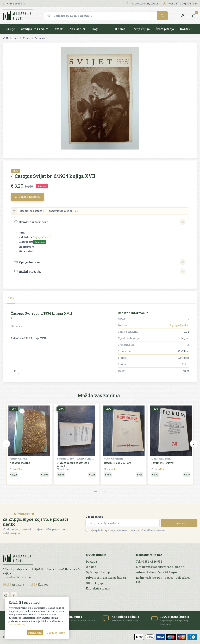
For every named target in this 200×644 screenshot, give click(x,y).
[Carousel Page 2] (100, 491)
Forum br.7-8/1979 (162, 463)
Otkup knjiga (141, 29)
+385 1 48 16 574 (14, 4)
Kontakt (186, 29)
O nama (120, 29)
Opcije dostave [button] (27, 262)
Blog (94, 29)
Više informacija (17, 624)
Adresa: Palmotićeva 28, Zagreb (157, 572)
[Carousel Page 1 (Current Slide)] (96, 491)
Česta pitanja (165, 29)
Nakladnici (77, 29)
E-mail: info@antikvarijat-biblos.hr (160, 567)
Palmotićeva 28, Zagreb (142, 4)
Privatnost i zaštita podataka (106, 578)
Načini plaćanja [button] (28, 271)
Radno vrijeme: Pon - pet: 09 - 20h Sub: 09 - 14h (164, 580)
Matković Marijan (161, 459)
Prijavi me (179, 523)
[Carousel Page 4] (106, 491)
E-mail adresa (94, 517)
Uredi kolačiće (56, 633)
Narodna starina (20, 463)
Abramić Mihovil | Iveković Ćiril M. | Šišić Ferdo (76, 459)
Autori (59, 29)
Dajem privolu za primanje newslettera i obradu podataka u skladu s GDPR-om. (128, 530)
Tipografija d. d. (43, 237)
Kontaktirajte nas (98, 588)
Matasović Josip (18, 459)
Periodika (40, 38)
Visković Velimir (113, 459)
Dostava (91, 562)
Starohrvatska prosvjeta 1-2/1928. (73, 464)
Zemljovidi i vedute (35, 29)
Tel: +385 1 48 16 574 (149, 562)
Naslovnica (10, 38)
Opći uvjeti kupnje (98, 572)
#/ (15, 371)
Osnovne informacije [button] (31, 222)
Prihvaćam (35, 633)
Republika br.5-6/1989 (117, 463)
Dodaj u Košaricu (28, 197)
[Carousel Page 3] (103, 491)
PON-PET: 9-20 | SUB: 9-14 (180, 4)
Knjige (10, 29)
